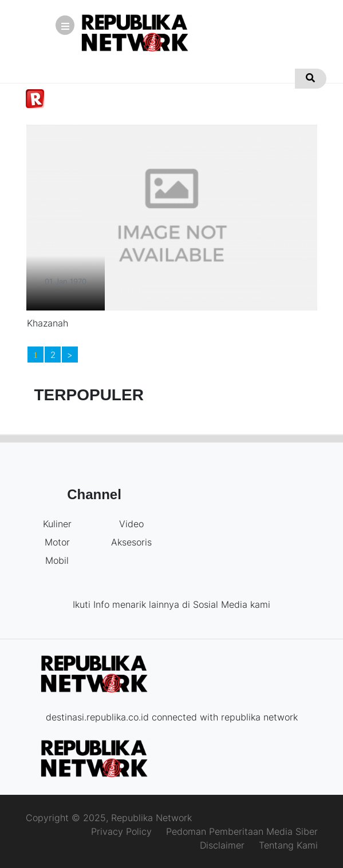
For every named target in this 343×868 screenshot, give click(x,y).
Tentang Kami (288, 845)
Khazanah (76, 323)
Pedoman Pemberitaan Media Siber (242, 831)
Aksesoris (273, 97)
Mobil (177, 97)
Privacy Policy (121, 831)
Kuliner (80, 97)
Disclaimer (222, 845)
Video (220, 97)
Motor (131, 97)
